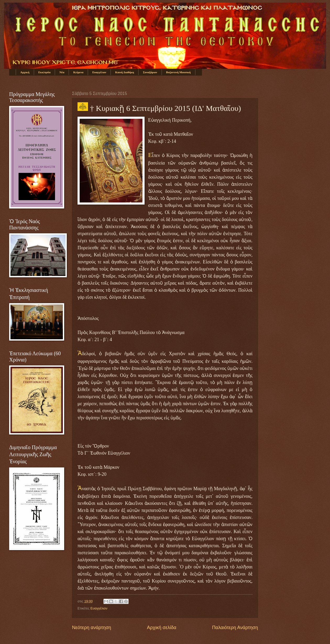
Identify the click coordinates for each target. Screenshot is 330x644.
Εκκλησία (44, 72)
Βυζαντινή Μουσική (178, 72)
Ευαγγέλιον (99, 72)
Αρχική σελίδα (162, 628)
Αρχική (25, 72)
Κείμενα (78, 72)
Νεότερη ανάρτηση (92, 628)
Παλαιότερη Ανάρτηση (235, 628)
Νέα (62, 72)
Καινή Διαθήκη (125, 72)
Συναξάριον (150, 72)
